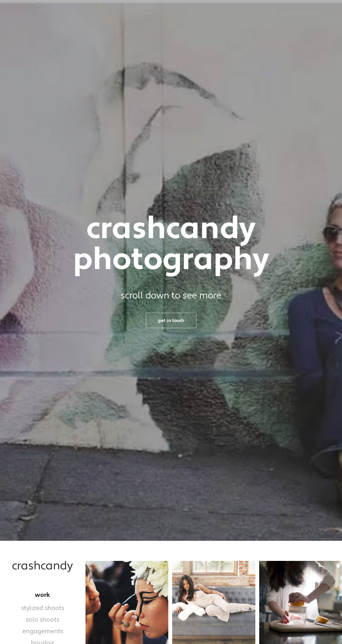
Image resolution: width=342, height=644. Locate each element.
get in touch (171, 321)
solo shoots (43, 620)
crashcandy (43, 566)
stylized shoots (43, 608)
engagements (43, 631)
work (43, 595)
